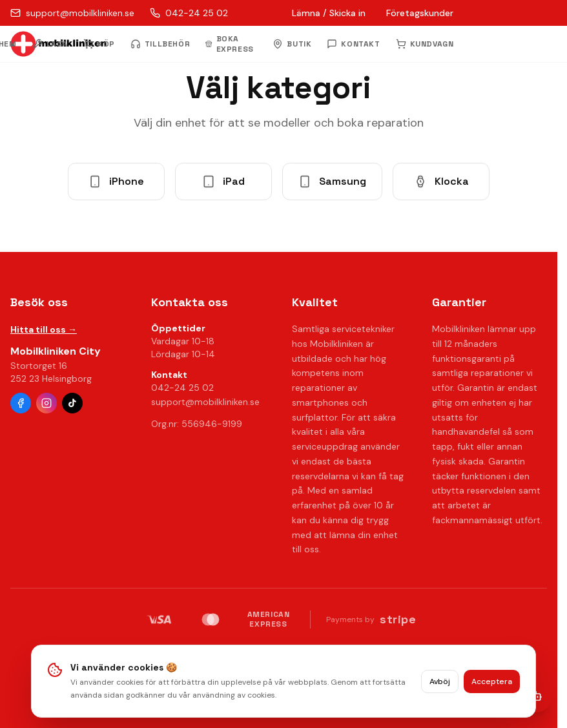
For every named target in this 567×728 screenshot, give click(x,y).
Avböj (440, 684)
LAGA (50, 44)
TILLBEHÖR (160, 44)
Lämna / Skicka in (329, 13)
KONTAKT (353, 44)
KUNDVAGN (425, 44)
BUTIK (292, 44)
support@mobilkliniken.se (205, 402)
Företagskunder (420, 13)
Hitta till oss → (44, 329)
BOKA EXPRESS (230, 44)
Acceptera (492, 684)
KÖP (99, 44)
